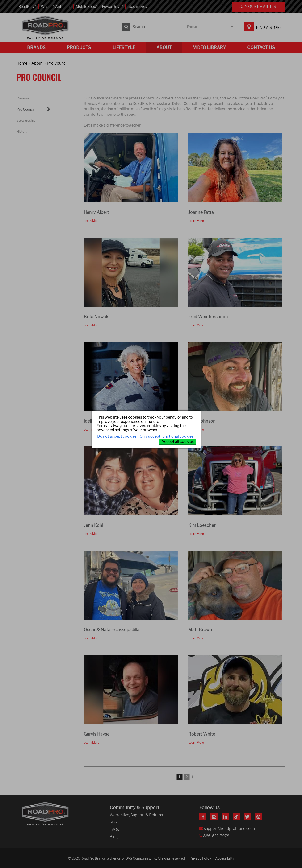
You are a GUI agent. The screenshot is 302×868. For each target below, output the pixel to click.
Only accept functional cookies (167, 436)
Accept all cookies (178, 442)
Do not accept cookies (117, 436)
